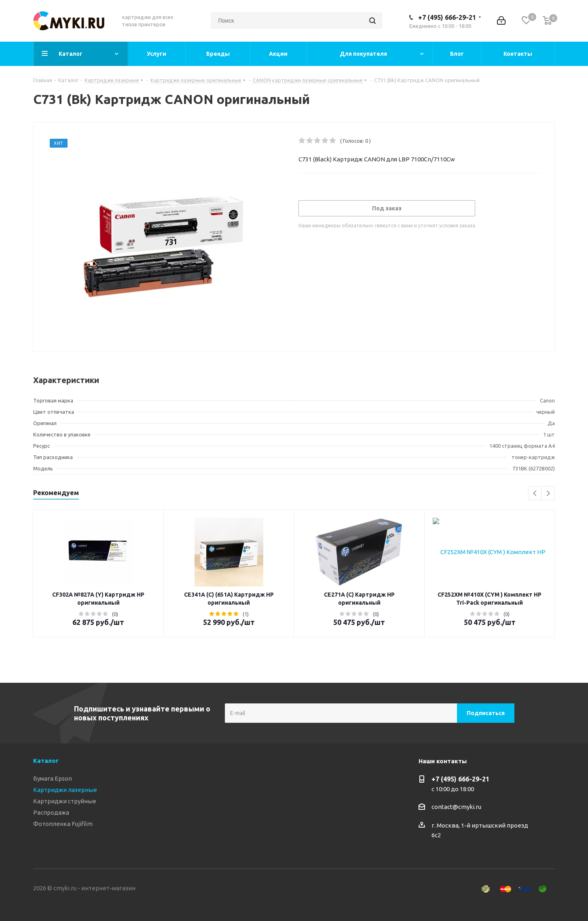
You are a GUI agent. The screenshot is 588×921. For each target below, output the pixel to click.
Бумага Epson (53, 778)
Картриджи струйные (65, 801)
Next (548, 494)
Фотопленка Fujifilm (63, 824)
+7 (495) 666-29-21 (447, 17)
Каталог (46, 761)
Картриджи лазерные (65, 790)
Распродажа (51, 812)
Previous (535, 494)
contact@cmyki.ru (456, 807)
